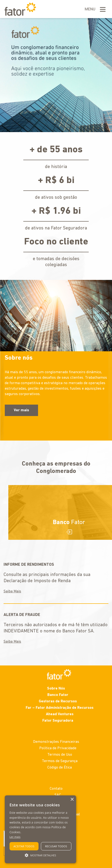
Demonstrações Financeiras (56, 742)
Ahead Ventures (60, 714)
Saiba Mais (12, 591)
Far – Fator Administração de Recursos (60, 708)
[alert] (40, 829)
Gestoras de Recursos (58, 701)
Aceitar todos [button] (24, 846)
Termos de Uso (60, 755)
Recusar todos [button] (56, 846)
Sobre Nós (56, 689)
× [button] (72, 800)
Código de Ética (60, 768)
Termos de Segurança (60, 761)
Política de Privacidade (58, 748)
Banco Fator (58, 695)
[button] (40, 855)
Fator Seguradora (58, 721)
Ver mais (21, 410)
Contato (56, 789)
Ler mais (15, 837)
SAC (58, 795)
